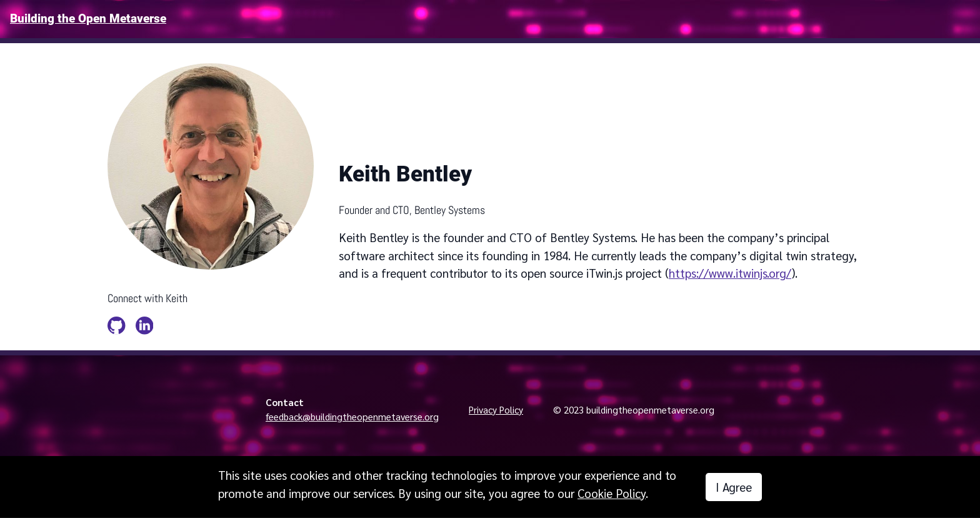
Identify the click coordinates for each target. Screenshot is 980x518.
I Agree (734, 487)
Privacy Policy (496, 410)
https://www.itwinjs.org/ (730, 273)
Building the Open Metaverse (88, 18)
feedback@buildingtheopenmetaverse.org (352, 417)
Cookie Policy (612, 493)
